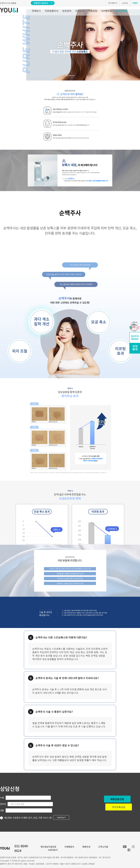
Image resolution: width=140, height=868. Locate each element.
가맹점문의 (69, 847)
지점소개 (80, 11)
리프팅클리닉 (52, 11)
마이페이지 (113, 3)
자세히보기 (61, 817)
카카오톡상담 (119, 807)
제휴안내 (86, 847)
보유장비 (67, 11)
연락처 (3, 804)
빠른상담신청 (117, 799)
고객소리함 (103, 847)
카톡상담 (93, 11)
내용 (2, 810)
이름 (2, 798)
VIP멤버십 (107, 11)
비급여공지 (53, 850)
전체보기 (36, 11)
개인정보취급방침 (48, 847)
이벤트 (135, 3)
